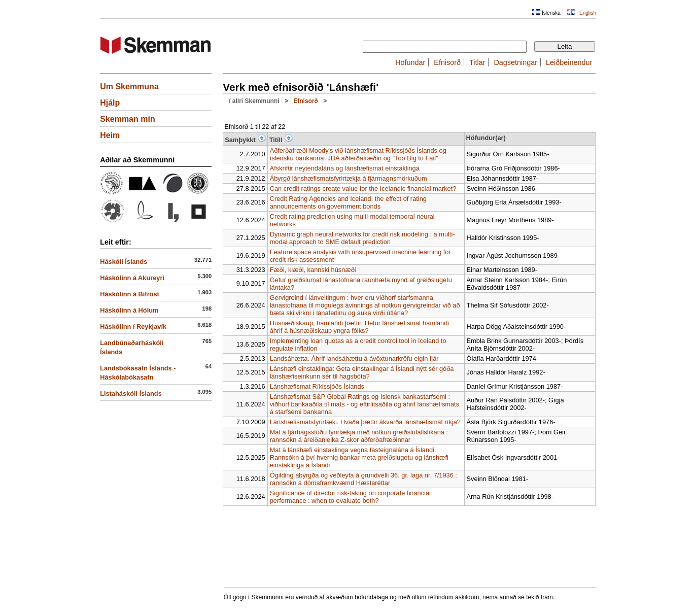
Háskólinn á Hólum (129, 310)
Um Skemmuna (129, 87)
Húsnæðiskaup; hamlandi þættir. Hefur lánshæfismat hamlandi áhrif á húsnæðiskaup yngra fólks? (360, 327)
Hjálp (110, 103)
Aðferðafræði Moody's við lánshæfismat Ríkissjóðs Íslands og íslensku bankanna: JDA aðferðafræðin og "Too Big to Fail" (358, 154)
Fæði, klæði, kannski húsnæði (313, 270)
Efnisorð (447, 62)
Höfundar (410, 62)
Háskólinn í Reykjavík (133, 327)
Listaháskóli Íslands (131, 393)
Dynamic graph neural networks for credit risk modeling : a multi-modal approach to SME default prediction (362, 238)
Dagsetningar (515, 62)
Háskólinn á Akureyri (132, 278)
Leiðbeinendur (569, 62)
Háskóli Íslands (124, 262)
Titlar (477, 62)
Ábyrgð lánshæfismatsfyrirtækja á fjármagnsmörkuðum (349, 178)
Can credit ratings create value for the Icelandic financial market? (363, 189)
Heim (110, 135)
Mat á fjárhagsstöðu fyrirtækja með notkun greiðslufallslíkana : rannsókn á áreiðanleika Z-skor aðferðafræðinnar (359, 436)
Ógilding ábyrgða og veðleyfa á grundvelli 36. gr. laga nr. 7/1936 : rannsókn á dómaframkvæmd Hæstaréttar (363, 479)
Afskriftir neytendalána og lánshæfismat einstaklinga (345, 168)
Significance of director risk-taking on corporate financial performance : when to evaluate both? (350, 497)
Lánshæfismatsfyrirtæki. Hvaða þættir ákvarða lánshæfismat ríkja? (365, 422)
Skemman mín (127, 119)
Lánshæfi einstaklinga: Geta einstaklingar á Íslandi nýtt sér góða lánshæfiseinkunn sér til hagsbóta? (362, 372)
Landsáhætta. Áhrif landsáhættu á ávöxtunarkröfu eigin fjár (354, 358)
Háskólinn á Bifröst (130, 294)
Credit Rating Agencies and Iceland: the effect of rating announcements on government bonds (348, 202)
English (588, 13)
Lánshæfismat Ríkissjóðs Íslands (317, 386)
